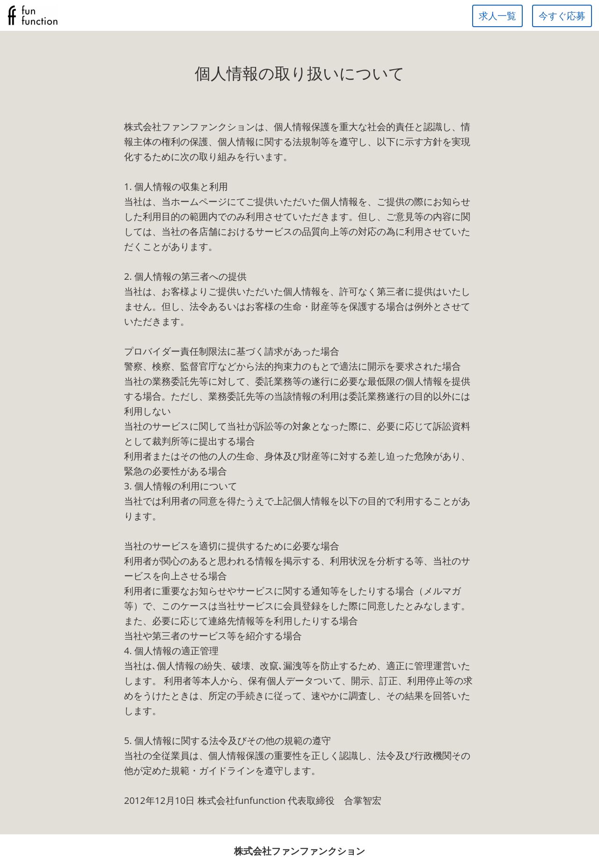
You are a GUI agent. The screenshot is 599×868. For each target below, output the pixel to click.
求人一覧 (497, 16)
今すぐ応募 (562, 16)
